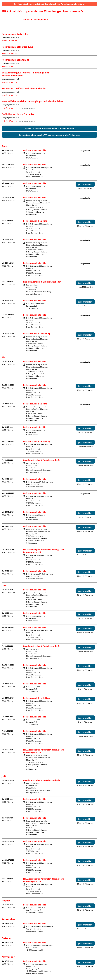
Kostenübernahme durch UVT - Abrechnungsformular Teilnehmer (49, 135)
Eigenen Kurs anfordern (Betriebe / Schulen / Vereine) (50, 128)
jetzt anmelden (85, 184)
